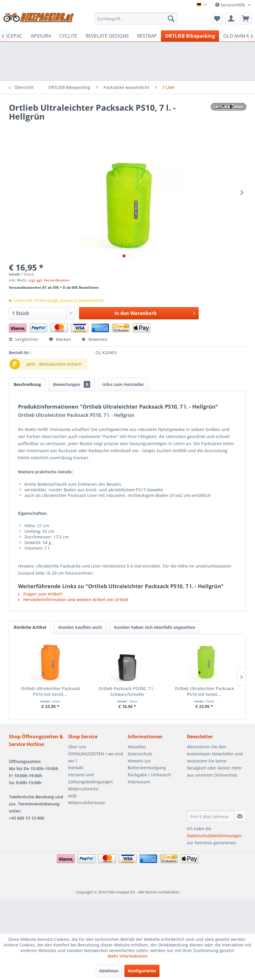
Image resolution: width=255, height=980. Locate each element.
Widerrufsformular (87, 803)
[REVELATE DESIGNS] (107, 36)
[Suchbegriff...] (136, 19)
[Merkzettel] (217, 19)
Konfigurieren (142, 971)
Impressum (139, 782)
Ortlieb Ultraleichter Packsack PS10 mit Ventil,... (51, 691)
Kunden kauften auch (80, 627)
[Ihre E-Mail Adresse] (211, 816)
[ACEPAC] (14, 36)
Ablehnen (109, 971)
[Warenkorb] (246, 19)
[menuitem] (136, 19)
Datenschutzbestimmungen (214, 836)
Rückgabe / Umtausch (149, 775)
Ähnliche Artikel (30, 627)
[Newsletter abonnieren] (240, 816)
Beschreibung (27, 384)
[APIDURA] (41, 36)
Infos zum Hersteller (123, 384)
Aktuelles (137, 747)
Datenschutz (140, 754)
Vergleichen (24, 339)
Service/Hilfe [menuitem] (231, 5)
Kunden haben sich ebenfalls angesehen (155, 627)
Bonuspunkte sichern (60, 364)
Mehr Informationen (128, 956)
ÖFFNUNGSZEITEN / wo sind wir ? (96, 757)
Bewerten (94, 339)
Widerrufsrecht (83, 789)
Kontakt (76, 768)
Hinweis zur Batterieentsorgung (147, 764)
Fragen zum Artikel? (40, 594)
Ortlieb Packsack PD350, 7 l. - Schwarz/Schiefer (128, 691)
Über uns (77, 747)
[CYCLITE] (68, 36)
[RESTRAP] (147, 36)
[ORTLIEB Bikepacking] (190, 36)
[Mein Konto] (231, 19)
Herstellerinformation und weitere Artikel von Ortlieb (73, 600)
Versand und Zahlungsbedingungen (91, 778)
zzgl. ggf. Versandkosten (49, 280)
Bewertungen (72, 384)
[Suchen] (171, 19)
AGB (72, 796)
